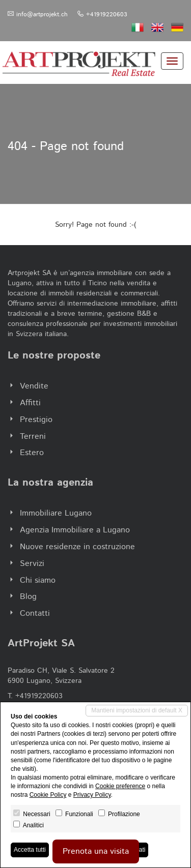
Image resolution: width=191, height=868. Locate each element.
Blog (28, 597)
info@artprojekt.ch (42, 14)
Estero (32, 453)
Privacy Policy (92, 795)
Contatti (35, 613)
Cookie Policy (48, 795)
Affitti (30, 403)
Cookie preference (120, 786)
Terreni (33, 437)
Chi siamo (38, 580)
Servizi (32, 564)
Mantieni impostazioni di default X (137, 710)
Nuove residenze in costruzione (77, 547)
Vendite (34, 386)
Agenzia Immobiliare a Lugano (75, 530)
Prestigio (36, 420)
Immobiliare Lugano (56, 513)
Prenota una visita (96, 851)
